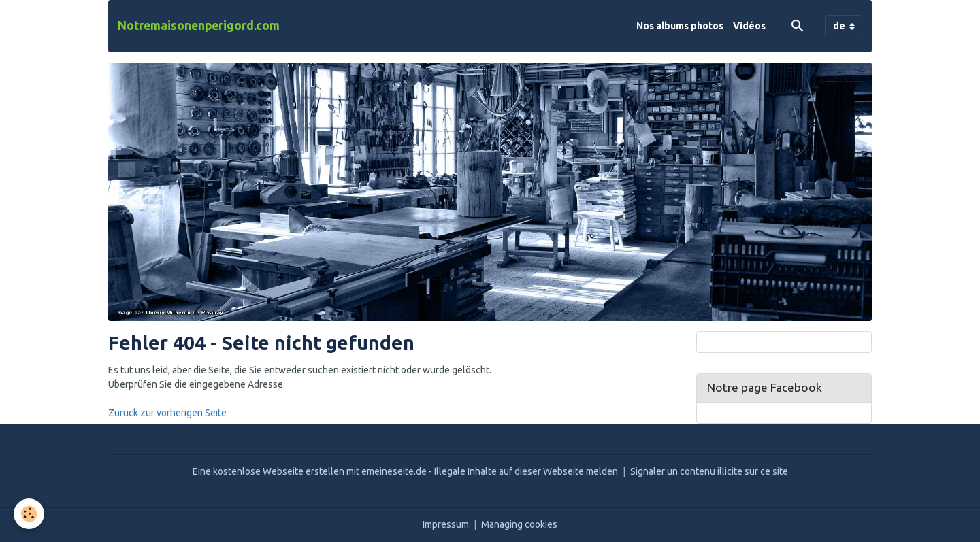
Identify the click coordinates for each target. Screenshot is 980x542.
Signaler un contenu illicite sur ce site (709, 471)
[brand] (199, 26)
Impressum (446, 524)
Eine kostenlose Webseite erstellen (268, 471)
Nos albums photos (680, 26)
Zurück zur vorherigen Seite (167, 413)
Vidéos (749, 26)
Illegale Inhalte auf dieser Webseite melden (526, 471)
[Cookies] (29, 514)
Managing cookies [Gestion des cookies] (519, 524)
